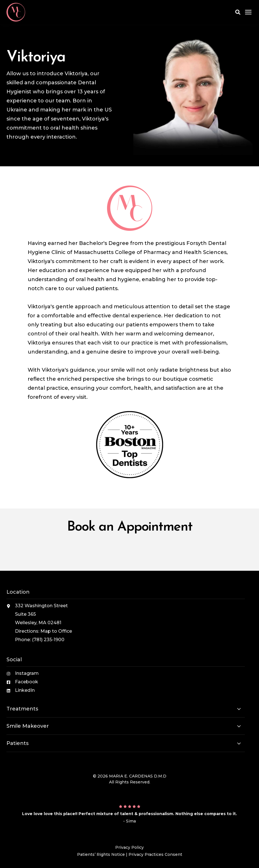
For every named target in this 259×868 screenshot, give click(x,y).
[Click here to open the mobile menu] (248, 12)
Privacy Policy (129, 847)
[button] (238, 12)
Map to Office (56, 631)
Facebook (27, 682)
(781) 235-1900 (48, 640)
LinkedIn (25, 690)
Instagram (27, 673)
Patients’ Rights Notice (101, 854)
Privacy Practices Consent (155, 854)
